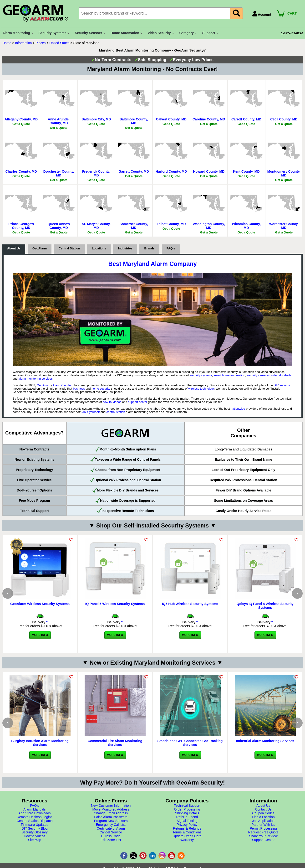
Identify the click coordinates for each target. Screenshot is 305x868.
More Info (40, 635)
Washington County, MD (209, 226)
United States (59, 43)
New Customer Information (111, 806)
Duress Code (111, 836)
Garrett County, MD (134, 171)
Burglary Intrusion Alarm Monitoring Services (40, 743)
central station (116, 412)
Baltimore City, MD (96, 119)
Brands (149, 248)
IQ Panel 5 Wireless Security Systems (115, 604)
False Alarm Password (111, 817)
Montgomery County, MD (284, 173)
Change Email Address (111, 813)
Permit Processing (263, 828)
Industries (125, 248)
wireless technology (201, 389)
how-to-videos (112, 402)
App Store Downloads (34, 813)
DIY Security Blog (34, 828)
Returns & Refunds (187, 828)
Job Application (263, 821)
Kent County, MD (246, 171)
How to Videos (35, 836)
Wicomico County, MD (246, 226)
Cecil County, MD (284, 119)
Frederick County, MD (96, 173)
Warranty (187, 840)
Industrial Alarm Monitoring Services (265, 741)
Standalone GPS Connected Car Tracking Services (190, 743)
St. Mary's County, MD (96, 226)
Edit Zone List (111, 840)
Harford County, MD (171, 171)
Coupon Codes (263, 813)
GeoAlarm (40, 248)
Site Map (34, 840)
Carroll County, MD (246, 119)
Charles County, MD (21, 171)
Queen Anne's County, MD (59, 226)
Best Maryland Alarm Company (152, 264)
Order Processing (187, 809)
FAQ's (171, 248)
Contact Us (263, 809)
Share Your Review (263, 836)
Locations (99, 248)
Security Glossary (35, 832)
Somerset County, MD (134, 226)
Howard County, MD (209, 171)
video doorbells (281, 375)
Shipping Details (187, 813)
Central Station (69, 248)
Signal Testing (187, 821)
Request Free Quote (263, 832)
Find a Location (263, 817)
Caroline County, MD (209, 119)
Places (41, 43)
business (79, 389)
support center (138, 402)
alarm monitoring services (35, 379)
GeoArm (42, 385)
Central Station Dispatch (35, 821)
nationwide (238, 409)
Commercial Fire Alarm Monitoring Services (115, 743)
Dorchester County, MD (59, 173)
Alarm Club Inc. (63, 385)
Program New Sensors (111, 821)
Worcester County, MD (284, 226)
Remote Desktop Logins (34, 817)
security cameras (258, 375)
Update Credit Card (187, 836)
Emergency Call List (111, 825)
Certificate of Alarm (111, 828)
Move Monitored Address (111, 809)
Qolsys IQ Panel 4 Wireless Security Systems (265, 606)
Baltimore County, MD (134, 121)
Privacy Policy (187, 825)
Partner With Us (263, 825)
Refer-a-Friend (187, 817)
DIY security (282, 385)
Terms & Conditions (187, 832)
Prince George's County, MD (21, 226)
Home (7, 43)
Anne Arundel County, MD (59, 121)
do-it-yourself (91, 412)
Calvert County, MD (171, 119)
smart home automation (229, 375)
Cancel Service (111, 832)
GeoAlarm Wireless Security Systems (40, 604)
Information (23, 43)
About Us (14, 248)
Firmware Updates (35, 825)
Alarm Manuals (34, 809)
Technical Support (187, 806)
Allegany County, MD (21, 119)
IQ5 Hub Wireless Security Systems (190, 604)
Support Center (263, 840)
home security (101, 389)
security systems (201, 375)
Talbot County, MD (171, 224)
